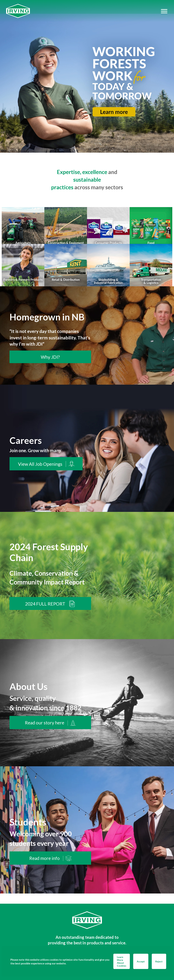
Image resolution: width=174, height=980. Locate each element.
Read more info (50, 858)
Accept (141, 961)
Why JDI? (50, 357)
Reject (159, 961)
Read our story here (50, 723)
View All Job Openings (46, 464)
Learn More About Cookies (122, 961)
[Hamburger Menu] (164, 11)
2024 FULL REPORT (50, 604)
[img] (87, 76)
